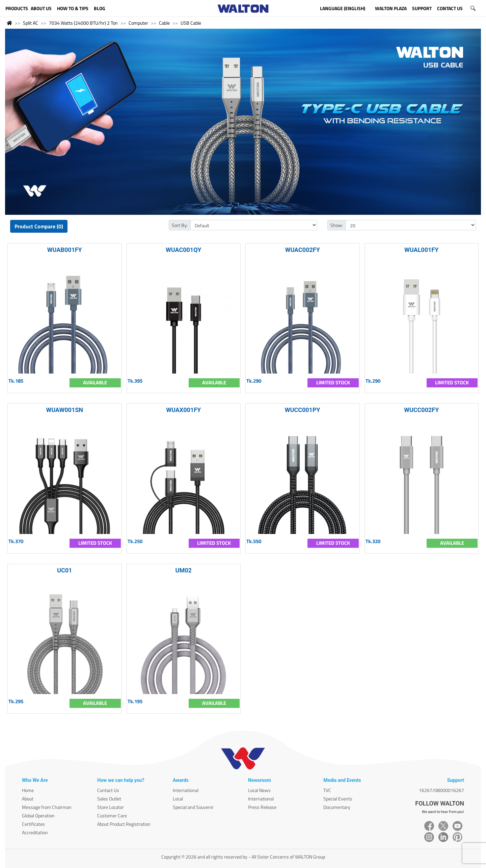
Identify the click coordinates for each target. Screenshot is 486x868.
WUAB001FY (65, 250)
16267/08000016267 (441, 790)
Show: (337, 225)
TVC (327, 790)
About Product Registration (124, 824)
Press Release (262, 807)
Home (28, 790)
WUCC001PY (303, 410)
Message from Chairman (47, 807)
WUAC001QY (183, 250)
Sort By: (180, 225)
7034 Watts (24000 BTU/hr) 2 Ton (83, 23)
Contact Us (108, 790)
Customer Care (112, 815)
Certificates (33, 824)
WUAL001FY (421, 250)
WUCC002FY (421, 410)
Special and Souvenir (193, 807)
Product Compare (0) (39, 226)
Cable (164, 23)
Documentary (337, 807)
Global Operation (38, 815)
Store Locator (111, 807)
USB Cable (191, 23)
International (186, 790)
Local (178, 799)
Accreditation (35, 832)
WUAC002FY (303, 250)
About (28, 799)
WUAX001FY (183, 410)
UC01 (64, 570)
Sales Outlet (109, 799)
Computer (138, 23)
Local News (259, 790)
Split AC (31, 23)
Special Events (338, 799)
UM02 (184, 570)
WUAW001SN (64, 410)
